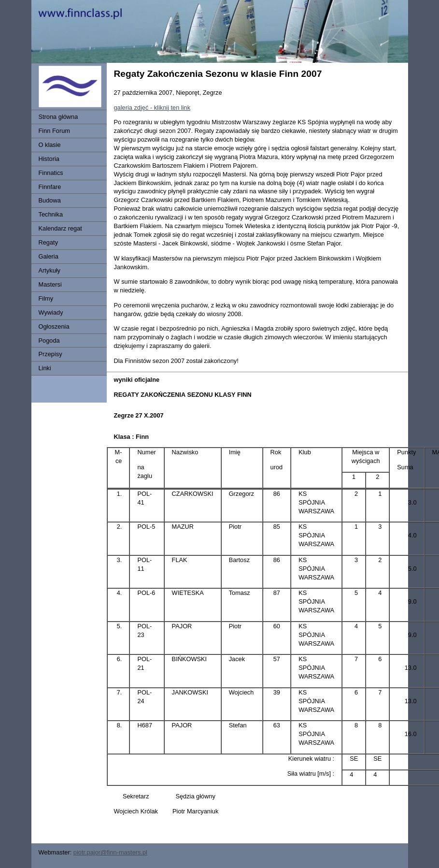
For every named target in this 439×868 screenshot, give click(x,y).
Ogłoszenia (54, 326)
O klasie (50, 145)
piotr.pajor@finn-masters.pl (110, 852)
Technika (51, 214)
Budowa (50, 200)
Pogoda (49, 340)
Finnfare (50, 187)
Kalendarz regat (60, 228)
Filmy (46, 298)
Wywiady (51, 312)
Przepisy (50, 354)
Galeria (49, 256)
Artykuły (50, 270)
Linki (45, 368)
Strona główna (58, 117)
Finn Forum (54, 131)
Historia (49, 159)
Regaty (49, 242)
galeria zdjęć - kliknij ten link (152, 108)
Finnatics (51, 173)
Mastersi (50, 284)
